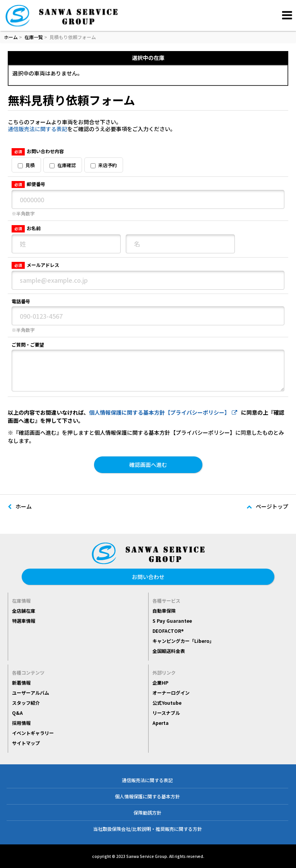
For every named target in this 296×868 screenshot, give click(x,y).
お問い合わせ (148, 577)
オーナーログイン (171, 693)
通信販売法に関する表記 (38, 129)
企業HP (160, 683)
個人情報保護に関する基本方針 (147, 796)
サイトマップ (26, 743)
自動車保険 (164, 611)
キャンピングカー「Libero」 (183, 641)
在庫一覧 (34, 37)
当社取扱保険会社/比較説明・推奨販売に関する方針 (148, 829)
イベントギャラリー (33, 733)
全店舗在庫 (24, 611)
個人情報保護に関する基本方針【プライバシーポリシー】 (163, 412)
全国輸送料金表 (169, 651)
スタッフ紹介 (26, 703)
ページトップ (267, 506)
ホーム (11, 37)
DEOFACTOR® (168, 631)
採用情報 (21, 723)
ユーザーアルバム (31, 693)
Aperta (161, 723)
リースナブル (166, 713)
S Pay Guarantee (172, 621)
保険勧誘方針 (147, 812)
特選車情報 (24, 621)
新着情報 (21, 683)
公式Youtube (167, 703)
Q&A (17, 713)
